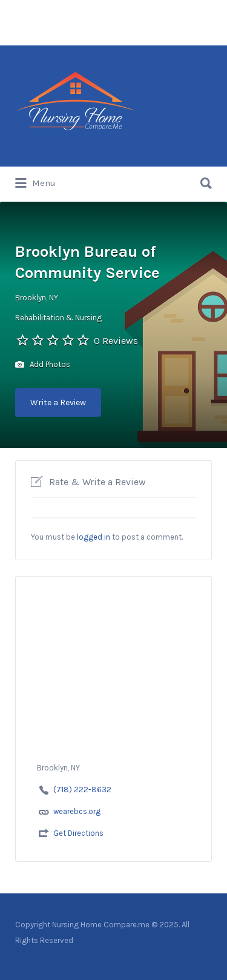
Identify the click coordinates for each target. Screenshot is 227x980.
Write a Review (58, 402)
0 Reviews (116, 341)
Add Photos (43, 365)
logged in (94, 537)
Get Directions (78, 833)
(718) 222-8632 (82, 790)
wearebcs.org (77, 811)
